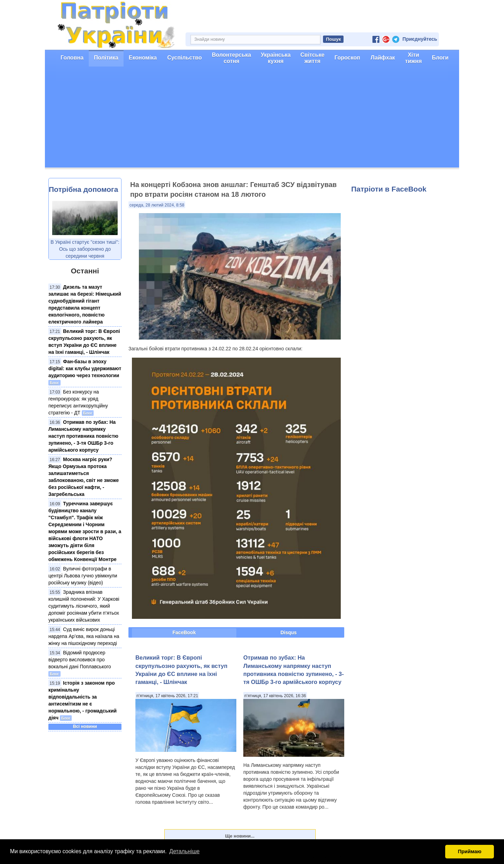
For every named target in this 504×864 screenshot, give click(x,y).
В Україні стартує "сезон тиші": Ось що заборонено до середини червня (85, 249)
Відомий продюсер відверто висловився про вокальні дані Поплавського (80, 660)
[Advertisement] (252, 119)
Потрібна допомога (83, 189)
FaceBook (184, 632)
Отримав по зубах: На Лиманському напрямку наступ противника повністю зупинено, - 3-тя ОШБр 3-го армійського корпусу (83, 436)
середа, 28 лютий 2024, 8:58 (157, 205)
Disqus (289, 632)
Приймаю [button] (470, 851)
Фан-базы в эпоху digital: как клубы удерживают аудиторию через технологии (85, 368)
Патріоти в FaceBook (389, 189)
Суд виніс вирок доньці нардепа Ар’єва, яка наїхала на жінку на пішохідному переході (84, 636)
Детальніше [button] (184, 851)
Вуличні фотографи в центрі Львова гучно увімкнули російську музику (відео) (83, 576)
